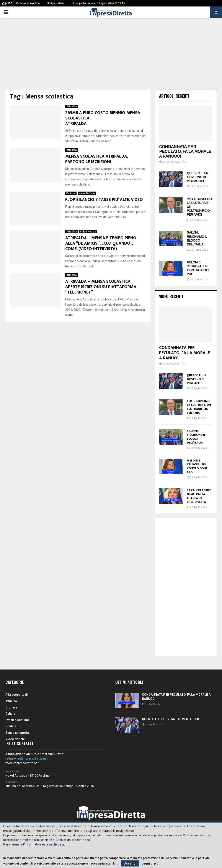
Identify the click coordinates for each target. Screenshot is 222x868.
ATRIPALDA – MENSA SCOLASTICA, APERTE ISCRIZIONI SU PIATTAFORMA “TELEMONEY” (101, 287)
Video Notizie (87, 193)
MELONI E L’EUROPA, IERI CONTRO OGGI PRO (197, 466)
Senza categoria (17, 733)
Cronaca (11, 707)
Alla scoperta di (17, 695)
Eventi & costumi (17, 720)
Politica (71, 193)
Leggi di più (150, 863)
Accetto (130, 863)
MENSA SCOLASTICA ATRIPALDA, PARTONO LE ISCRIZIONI (97, 159)
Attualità (72, 106)
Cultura (11, 714)
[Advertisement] (111, 57)
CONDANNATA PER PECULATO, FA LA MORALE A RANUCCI (185, 151)
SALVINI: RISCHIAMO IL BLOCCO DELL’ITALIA (196, 437)
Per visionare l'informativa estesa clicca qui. (35, 844)
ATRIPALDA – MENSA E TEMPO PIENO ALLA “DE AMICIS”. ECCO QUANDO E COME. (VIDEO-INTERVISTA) (101, 243)
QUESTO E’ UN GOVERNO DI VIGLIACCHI (198, 177)
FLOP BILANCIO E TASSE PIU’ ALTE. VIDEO (104, 200)
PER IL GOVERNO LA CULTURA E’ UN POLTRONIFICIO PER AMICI (199, 407)
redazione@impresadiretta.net (27, 758)
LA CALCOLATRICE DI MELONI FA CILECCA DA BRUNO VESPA (199, 496)
